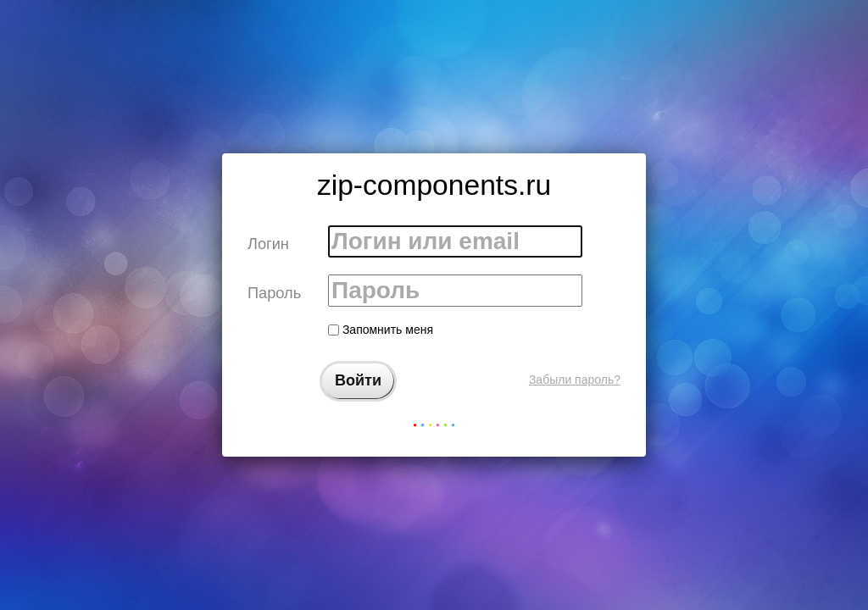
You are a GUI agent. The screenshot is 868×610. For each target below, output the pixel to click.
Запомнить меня (381, 330)
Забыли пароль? (575, 380)
